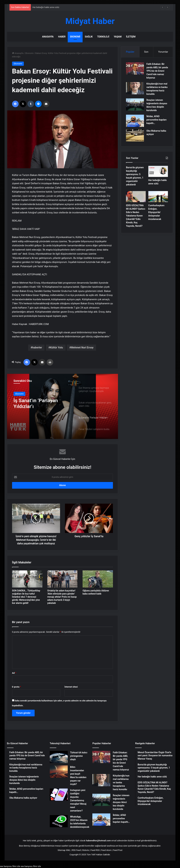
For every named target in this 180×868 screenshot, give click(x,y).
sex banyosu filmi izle (10, 866)
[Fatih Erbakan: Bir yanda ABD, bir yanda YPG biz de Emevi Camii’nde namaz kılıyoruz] (135, 68)
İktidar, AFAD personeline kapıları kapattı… (156, 120)
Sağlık (89, 37)
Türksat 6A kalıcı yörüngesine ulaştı (79, 756)
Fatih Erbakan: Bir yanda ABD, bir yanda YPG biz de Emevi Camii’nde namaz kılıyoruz (157, 71)
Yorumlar (163, 52)
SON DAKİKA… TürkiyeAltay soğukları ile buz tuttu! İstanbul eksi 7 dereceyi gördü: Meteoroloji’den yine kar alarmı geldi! (26, 597)
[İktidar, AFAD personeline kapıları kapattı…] (135, 121)
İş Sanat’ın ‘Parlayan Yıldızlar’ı (36, 403)
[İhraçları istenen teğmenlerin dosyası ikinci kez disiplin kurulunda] (135, 104)
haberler (37, 348)
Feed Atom (106, 850)
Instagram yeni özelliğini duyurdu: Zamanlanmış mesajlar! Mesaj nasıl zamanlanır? (78, 800)
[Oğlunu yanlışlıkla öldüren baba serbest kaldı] (98, 579)
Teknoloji (103, 37)
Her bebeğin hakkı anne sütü (46, 7)
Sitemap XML (64, 850)
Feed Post (118, 850)
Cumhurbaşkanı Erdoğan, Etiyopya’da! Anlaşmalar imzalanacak (156, 212)
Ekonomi (75, 37)
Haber (62, 37)
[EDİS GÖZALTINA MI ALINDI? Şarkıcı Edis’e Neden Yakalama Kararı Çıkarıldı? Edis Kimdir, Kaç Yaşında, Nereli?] (136, 197)
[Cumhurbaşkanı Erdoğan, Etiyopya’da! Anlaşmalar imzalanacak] (158, 197)
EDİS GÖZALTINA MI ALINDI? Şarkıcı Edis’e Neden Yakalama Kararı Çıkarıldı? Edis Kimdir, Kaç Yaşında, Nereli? (136, 216)
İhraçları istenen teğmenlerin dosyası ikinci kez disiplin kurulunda (121, 802)
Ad (14, 673)
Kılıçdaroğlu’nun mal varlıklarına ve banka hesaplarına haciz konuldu (121, 782)
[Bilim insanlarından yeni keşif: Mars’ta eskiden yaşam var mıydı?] (59, 771)
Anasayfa (48, 37)
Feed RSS (95, 850)
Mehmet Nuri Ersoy (82, 348)
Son (146, 52)
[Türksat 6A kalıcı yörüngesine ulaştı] (59, 757)
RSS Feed (76, 850)
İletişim (131, 37)
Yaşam (118, 37)
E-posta (16, 687)
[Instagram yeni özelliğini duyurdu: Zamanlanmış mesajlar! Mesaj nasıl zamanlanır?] (59, 795)
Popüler (130, 52)
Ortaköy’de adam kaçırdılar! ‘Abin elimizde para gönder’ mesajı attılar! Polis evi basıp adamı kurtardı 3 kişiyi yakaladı (62, 597)
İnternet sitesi (71, 687)
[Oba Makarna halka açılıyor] (135, 135)
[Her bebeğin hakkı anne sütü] (158, 171)
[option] (63, 406)
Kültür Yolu (57, 348)
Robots (86, 850)
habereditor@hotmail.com (98, 841)
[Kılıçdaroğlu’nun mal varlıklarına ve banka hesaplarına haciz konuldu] (135, 88)
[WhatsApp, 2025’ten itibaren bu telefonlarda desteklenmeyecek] (59, 821)
